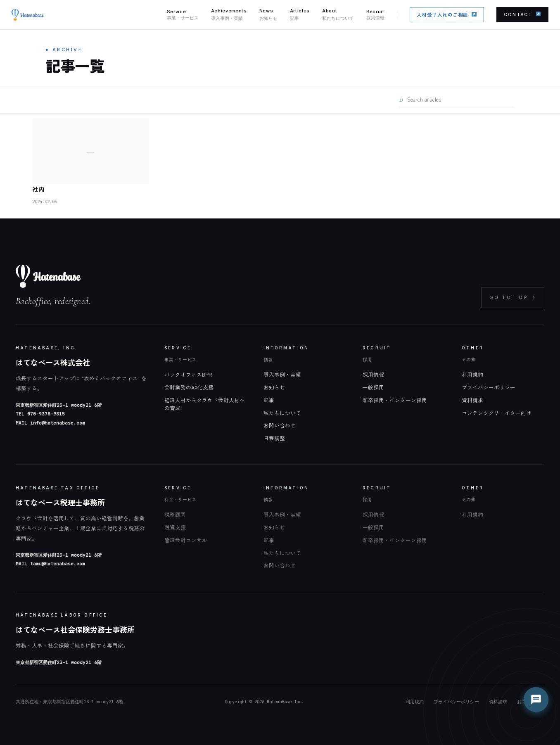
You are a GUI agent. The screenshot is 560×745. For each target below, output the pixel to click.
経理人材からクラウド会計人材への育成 (205, 404)
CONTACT (522, 15)
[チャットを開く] (536, 700)
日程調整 (274, 438)
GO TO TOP (513, 298)
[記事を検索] (460, 99)
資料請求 (472, 400)
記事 (269, 400)
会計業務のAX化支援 (189, 387)
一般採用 (373, 387)
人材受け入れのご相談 (447, 15)
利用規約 (472, 374)
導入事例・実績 (282, 374)
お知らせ (274, 387)
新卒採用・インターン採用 (395, 400)
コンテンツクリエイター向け (497, 413)
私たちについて (282, 413)
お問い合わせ (280, 425)
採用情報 (373, 374)
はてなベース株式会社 (53, 362)
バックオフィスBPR (188, 374)
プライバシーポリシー (489, 387)
